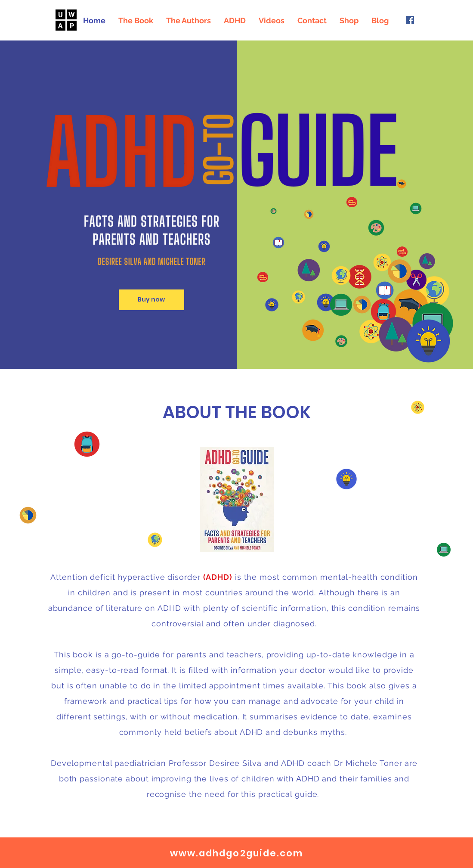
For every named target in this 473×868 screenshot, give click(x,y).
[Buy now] (151, 300)
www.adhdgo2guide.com (237, 853)
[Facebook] (410, 20)
